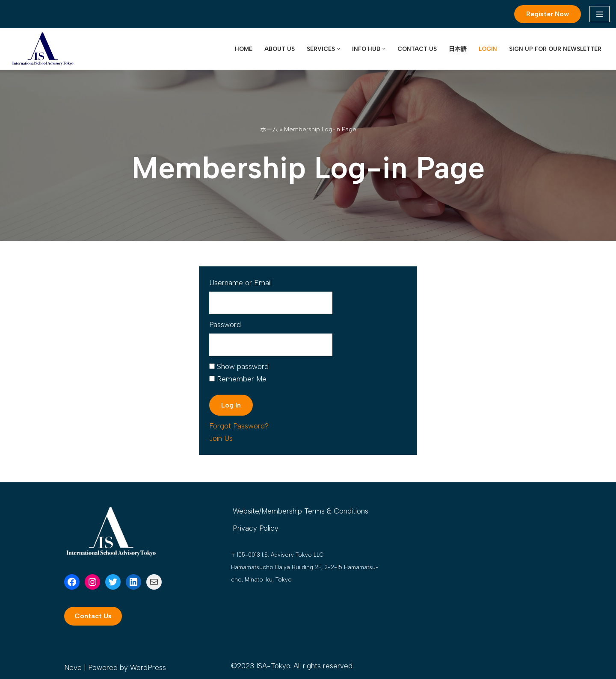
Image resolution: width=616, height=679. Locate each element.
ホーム (269, 129)
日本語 (458, 49)
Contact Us (417, 49)
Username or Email (240, 283)
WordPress (148, 667)
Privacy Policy (256, 528)
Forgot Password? (239, 426)
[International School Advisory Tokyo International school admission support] (43, 49)
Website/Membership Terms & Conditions (301, 511)
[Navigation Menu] (600, 14)
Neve (73, 667)
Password (225, 325)
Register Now (548, 14)
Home (244, 49)
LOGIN (488, 49)
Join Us (221, 438)
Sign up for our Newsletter (555, 49)
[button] (339, 49)
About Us (280, 49)
